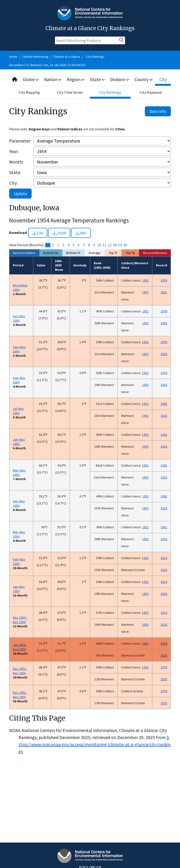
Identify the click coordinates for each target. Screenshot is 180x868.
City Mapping (29, 92)
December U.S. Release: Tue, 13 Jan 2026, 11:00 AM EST (47, 65)
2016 (164, 354)
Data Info (158, 111)
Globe (31, 79)
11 (105, 245)
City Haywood (151, 92)
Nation (53, 79)
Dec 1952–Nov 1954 (20, 671)
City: (13, 183)
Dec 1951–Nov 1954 (20, 695)
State (98, 79)
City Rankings (95, 57)
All (48, 245)
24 (120, 245)
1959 (164, 280)
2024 (164, 508)
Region (76, 79)
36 (125, 245)
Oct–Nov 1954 (19, 318)
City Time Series (70, 92)
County (144, 79)
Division (120, 79)
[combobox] (90, 80)
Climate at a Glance (67, 57)
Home (13, 57)
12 (110, 245)
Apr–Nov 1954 (19, 503)
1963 (164, 323)
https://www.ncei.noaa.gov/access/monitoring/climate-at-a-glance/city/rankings (95, 744)
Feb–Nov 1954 (19, 562)
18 (115, 245)
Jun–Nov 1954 (19, 442)
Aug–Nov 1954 (19, 380)
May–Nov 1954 (19, 473)
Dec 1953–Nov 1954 (20, 620)
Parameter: (20, 141)
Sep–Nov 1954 (19, 349)
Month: (16, 162)
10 (99, 245)
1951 (164, 527)
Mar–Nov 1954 (19, 534)
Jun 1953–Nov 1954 (20, 647)
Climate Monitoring (35, 57)
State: (15, 172)
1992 (164, 404)
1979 (164, 667)
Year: (14, 151)
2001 (164, 292)
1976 (164, 311)
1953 (145, 292)
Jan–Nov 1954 (19, 589)
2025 (164, 679)
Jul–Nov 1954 (18, 411)
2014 (164, 558)
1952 (145, 280)
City (163, 79)
